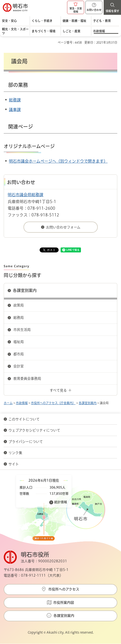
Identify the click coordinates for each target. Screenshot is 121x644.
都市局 (19, 354)
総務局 (19, 318)
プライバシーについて (26, 442)
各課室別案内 (25, 290)
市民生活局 (22, 330)
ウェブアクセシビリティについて (34, 430)
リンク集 (15, 453)
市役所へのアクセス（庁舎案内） (53, 403)
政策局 (19, 305)
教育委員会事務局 (27, 379)
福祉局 (19, 342)
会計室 (19, 366)
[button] (76, 7)
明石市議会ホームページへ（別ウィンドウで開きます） (58, 161)
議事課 (15, 110)
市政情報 (22, 403)
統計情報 (61, 502)
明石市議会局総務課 (25, 195)
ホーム (8, 403)
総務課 (15, 100)
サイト (14, 464)
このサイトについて (24, 419)
